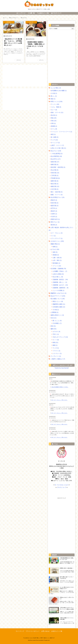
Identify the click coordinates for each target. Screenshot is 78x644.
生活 (54, 318)
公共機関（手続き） (60, 271)
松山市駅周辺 (56, 156)
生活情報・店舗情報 (58, 269)
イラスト (56, 351)
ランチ (54, 140)
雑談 (53, 99)
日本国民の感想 (59, 307)
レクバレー (57, 353)
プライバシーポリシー (33, 631)
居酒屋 (54, 126)
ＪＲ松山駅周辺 (57, 154)
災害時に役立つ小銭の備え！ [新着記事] (67, 568)
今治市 (54, 217)
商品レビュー (58, 301)
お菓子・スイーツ (57, 145)
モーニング (55, 143)
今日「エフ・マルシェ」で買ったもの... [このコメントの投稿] (59, 400)
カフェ (54, 129)
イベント (57, 266)
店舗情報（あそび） (60, 285)
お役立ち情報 (58, 274)
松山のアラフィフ (58, 296)
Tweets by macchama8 (62, 368)
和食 (54, 118)
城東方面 (55, 165)
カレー (54, 110)
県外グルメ (55, 222)
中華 (53, 123)
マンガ (56, 348)
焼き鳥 (54, 115)
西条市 (54, 200)
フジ (53, 236)
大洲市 (54, 214)
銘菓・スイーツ (57, 195)
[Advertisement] (25, 76)
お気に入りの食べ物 (58, 148)
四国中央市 (55, 219)
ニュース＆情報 (58, 290)
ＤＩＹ (56, 340)
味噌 (55, 247)
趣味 (54, 329)
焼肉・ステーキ (57, 112)
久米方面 (55, 189)
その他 (54, 93)
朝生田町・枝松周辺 (58, 167)
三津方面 (55, 175)
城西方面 (55, 181)
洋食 (54, 121)
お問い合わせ (45, 631)
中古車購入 (57, 323)
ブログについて (62, 487)
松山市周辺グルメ (15, 18)
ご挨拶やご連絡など (58, 359)
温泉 (55, 252)
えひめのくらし (57, 241)
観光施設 (56, 263)
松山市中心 (56, 159)
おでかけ (55, 249)
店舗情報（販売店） (60, 280)
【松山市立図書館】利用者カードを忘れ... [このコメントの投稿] (60, 387)
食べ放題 (55, 137)
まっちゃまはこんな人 (62, 485)
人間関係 (55, 312)
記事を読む (19, 60)
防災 (53, 326)
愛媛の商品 (55, 244)
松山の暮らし (58, 277)
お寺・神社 (57, 260)
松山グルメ (56, 151)
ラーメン (55, 104)
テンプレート (56, 356)
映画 (55, 342)
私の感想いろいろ (58, 299)
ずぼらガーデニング (60, 337)
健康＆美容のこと (57, 315)
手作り (56, 334)
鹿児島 (54, 225)
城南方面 (55, 186)
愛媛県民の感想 (59, 304)
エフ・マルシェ (57, 233)
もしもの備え (56, 88)
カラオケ (56, 332)
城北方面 (55, 184)
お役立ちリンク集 (57, 631)
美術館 (56, 255)
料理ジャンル (56, 102)
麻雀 (55, 345)
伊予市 (54, 208)
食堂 (53, 134)
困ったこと (57, 321)
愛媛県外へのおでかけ (58, 293)
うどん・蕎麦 (56, 107)
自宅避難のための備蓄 (59, 91)
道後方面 (55, 162)
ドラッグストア (57, 238)
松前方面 (55, 203)
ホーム (6, 18)
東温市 (54, 211)
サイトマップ (20, 631)
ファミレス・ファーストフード (61, 132)
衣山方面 (55, 170)
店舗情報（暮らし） (60, 282)
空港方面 (55, 173)
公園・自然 (57, 258)
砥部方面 (55, 206)
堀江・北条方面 (57, 192)
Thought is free (47, 640)
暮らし (54, 96)
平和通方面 (55, 178)
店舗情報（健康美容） (61, 288)
